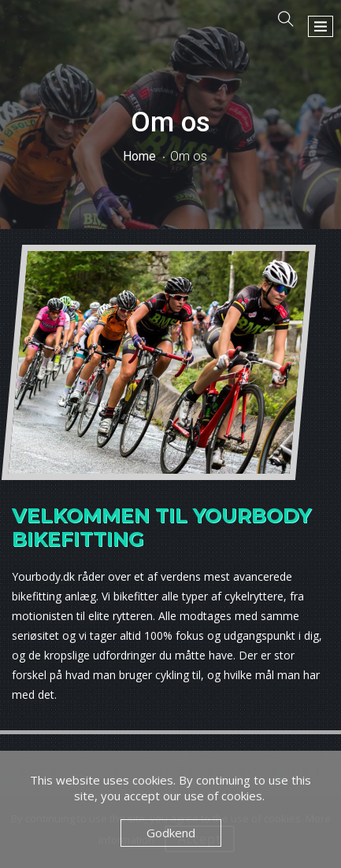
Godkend (171, 833)
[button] (321, 26)
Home (139, 156)
